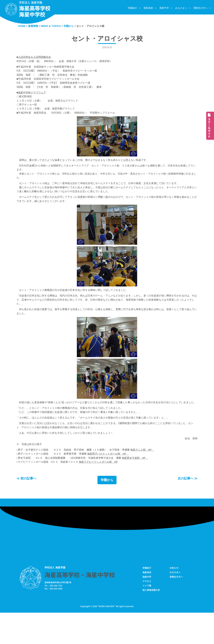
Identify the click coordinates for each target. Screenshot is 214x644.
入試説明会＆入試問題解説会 (36, 58)
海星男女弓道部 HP (142, 487)
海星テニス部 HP (150, 478)
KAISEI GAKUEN (106, 637)
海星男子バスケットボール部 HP (114, 482)
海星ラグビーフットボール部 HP (103, 491)
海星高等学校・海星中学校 (80, 605)
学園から (107, 510)
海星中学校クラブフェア (33, 98)
